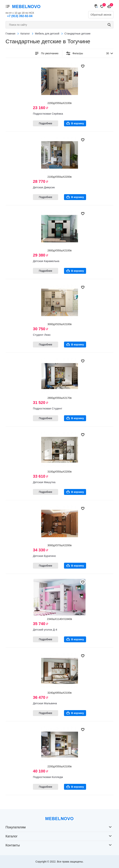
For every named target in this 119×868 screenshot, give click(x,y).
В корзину (78, 123)
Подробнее (46, 123)
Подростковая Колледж (48, 777)
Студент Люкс (42, 335)
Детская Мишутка (44, 482)
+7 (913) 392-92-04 (20, 16)
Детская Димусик (44, 187)
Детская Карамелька (46, 261)
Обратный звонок (101, 15)
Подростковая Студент (48, 408)
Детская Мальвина (45, 703)
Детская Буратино (44, 556)
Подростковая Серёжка (48, 114)
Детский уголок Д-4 (45, 630)
